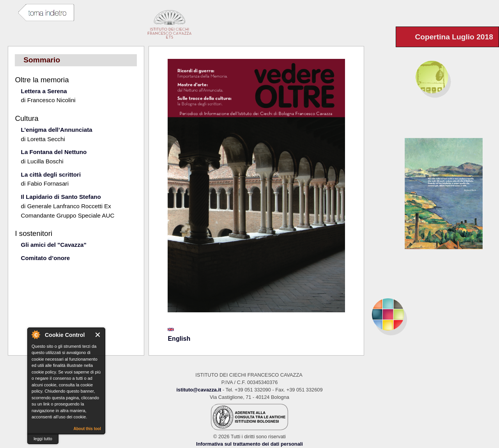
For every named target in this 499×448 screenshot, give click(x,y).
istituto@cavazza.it (199, 390)
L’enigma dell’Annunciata (57, 130)
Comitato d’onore (46, 258)
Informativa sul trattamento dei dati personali (249, 444)
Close (98, 335)
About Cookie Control (35, 335)
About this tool (87, 429)
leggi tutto (43, 439)
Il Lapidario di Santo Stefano (61, 197)
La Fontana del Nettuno (54, 152)
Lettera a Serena (44, 91)
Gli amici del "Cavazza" (54, 245)
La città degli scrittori (51, 174)
